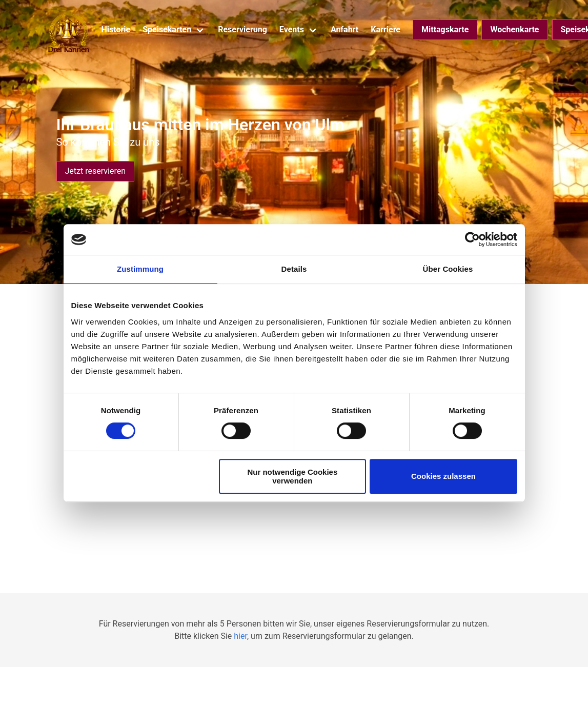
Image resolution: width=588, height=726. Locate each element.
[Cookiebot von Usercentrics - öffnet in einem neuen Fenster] (472, 239)
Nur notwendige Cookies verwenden (292, 476)
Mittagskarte (445, 29)
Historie (116, 29)
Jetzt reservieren (95, 171)
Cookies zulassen (443, 476)
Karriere (386, 29)
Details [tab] (294, 269)
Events (292, 29)
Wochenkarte (514, 29)
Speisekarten (167, 29)
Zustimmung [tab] (140, 269)
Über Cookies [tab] (448, 269)
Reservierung (242, 29)
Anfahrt (344, 29)
